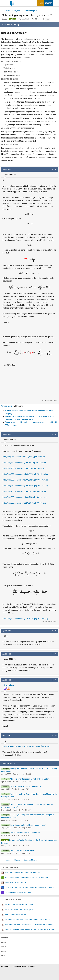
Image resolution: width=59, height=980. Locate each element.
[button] (53, 169)
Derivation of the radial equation (24, 850)
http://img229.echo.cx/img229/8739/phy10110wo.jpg (25, 619)
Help (3, 956)
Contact (5, 938)
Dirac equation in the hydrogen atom (25, 786)
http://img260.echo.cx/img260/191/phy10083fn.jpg (24, 491)
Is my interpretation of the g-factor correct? (28, 825)
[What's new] (55, 3)
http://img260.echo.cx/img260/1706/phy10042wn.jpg (25, 468)
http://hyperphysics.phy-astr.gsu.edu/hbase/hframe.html (26, 746)
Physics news (6, 406)
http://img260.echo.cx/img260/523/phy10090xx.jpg (25, 497)
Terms (4, 947)
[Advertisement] (29, 383)
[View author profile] (8, 688)
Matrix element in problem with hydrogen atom (30, 779)
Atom (47, 19)
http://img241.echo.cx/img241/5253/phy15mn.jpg (24, 457)
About (4, 942)
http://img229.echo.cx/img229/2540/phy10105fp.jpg (25, 503)
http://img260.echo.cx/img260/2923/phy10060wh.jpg (25, 480)
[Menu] (4, 3)
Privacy (4, 951)
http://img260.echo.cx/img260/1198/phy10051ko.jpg (25, 474)
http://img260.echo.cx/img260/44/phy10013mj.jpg (24, 463)
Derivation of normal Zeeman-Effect (25, 833)
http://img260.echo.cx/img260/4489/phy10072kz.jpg (25, 486)
